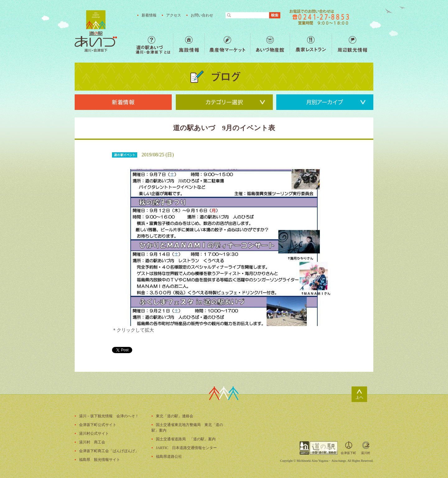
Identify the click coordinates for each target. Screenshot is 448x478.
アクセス (174, 15)
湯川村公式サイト (94, 433)
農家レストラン (311, 44)
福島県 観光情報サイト (100, 460)
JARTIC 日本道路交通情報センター (186, 448)
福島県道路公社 (169, 457)
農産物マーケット (227, 44)
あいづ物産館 (270, 44)
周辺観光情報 (352, 44)
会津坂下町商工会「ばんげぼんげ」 (109, 451)
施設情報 (189, 44)
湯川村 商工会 (92, 442)
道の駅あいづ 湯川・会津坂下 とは (154, 44)
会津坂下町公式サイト (98, 425)
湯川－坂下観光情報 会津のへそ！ (109, 416)
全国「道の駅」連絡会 (319, 448)
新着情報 (149, 15)
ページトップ (359, 394)
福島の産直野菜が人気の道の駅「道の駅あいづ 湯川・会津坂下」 (96, 31)
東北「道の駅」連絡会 (175, 416)
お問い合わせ (202, 15)
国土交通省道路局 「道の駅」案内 (186, 439)
